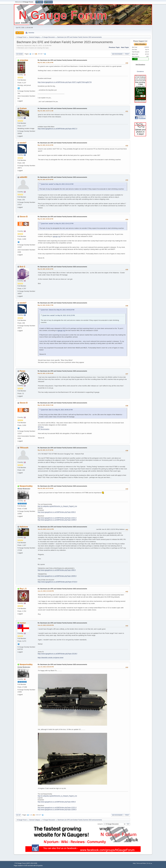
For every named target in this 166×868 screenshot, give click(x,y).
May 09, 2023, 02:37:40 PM (45, 488)
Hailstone (24, 527)
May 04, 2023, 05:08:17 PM (45, 305)
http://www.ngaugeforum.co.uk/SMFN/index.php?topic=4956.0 (57, 570)
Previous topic (114, 47)
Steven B (24, 217)
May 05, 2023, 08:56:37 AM (45, 405)
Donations (140, 71)
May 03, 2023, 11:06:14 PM (45, 63)
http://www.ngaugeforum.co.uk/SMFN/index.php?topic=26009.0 (57, 576)
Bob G (22, 267)
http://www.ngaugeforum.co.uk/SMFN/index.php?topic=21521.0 (57, 518)
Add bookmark (117, 54)
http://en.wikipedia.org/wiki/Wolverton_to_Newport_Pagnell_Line (57, 506)
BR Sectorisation (44, 429)
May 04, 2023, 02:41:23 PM (45, 145)
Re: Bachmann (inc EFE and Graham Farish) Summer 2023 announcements (62, 60)
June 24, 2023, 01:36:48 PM (46, 591)
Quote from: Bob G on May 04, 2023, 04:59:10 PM (57, 410)
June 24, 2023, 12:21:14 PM (46, 529)
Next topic (125, 47)
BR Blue (41, 427)
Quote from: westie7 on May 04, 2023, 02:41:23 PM (57, 184)
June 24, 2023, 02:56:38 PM (46, 625)
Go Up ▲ (150, 863)
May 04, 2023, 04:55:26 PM (45, 219)
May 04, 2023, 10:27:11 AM (45, 111)
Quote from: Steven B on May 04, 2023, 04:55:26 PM (58, 310)
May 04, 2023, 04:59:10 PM (45, 269)
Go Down (19, 54)
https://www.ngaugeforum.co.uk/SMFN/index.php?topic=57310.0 (57, 582)
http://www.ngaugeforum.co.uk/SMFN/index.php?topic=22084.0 (57, 520)
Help (134, 863)
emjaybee (24, 60)
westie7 (23, 143)
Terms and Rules (141, 863)
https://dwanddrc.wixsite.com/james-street (50, 658)
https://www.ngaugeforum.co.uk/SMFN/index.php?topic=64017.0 (57, 129)
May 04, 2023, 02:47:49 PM (45, 180)
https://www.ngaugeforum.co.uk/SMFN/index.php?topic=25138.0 (57, 654)
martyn (23, 623)
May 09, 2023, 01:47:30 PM (45, 450)
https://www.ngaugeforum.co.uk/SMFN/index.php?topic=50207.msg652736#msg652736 (65, 82)
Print (127, 54)
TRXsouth (24, 448)
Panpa (22, 371)
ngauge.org (56, 236)
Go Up (18, 815)
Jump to (100, 824)
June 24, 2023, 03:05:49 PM (46, 667)
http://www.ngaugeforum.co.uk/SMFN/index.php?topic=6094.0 (57, 512)
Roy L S (23, 589)
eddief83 (23, 177)
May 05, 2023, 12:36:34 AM (45, 373)
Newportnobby (26, 486)
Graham (23, 108)
